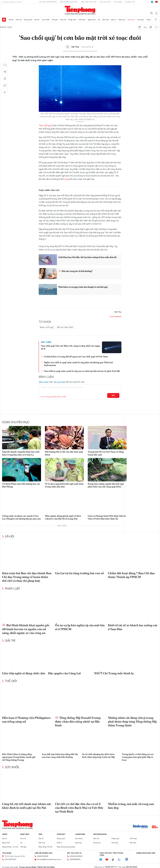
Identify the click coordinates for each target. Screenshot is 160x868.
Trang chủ (4, 20)
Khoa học (131, 20)
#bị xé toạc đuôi (65, 327)
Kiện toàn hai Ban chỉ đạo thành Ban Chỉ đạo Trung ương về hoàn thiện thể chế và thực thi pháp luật (27, 577)
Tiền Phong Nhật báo (69, 2)
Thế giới (55, 20)
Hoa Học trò (105, 2)
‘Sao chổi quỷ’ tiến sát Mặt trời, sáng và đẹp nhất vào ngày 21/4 (70, 347)
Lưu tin (5, 79)
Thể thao (82, 20)
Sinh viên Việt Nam (89, 2)
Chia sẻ (5, 72)
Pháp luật (72, 20)
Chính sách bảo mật (146, 853)
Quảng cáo (130, 2)
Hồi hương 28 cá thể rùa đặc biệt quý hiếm (64, 453)
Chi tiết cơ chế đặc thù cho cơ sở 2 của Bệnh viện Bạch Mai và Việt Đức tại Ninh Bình (79, 808)
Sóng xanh (28, 20)
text (145, 27)
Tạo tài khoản (60, 382)
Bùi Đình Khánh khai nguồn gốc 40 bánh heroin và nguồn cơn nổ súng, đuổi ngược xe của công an (26, 629)
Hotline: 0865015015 (48, 2)
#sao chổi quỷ (47, 327)
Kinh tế (19, 20)
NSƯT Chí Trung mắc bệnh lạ (114, 673)
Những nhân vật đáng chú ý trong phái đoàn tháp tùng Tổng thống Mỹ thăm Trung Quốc (132, 721)
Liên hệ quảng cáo (43, 853)
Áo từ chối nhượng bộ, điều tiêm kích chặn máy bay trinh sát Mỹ (98, 756)
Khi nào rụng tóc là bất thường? (76, 271)
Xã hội (11, 20)
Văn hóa (105, 20)
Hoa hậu (141, 20)
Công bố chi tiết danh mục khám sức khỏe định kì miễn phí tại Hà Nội (27, 806)
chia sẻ (140, 27)
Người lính (92, 20)
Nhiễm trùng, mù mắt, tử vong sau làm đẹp (131, 806)
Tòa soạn (118, 2)
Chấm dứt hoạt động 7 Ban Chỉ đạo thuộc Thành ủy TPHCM (131, 575)
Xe (99, 20)
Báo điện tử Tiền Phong (80, 10)
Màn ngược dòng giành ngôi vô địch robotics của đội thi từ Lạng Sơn (63, 517)
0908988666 (75, 859)
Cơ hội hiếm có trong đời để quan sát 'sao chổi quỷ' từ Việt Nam (76, 357)
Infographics (100, 834)
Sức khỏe (46, 20)
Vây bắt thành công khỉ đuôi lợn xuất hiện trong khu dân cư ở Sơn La (21, 453)
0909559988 (43, 856)
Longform (80, 834)
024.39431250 (11, 859)
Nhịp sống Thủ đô (45, 847)
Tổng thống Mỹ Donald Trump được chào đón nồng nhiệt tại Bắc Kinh (78, 721)
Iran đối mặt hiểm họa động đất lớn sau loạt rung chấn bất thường (60, 756)
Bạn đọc (133, 843)
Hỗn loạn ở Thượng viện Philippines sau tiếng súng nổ (26, 720)
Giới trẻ (63, 20)
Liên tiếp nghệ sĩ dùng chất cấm (24, 673)
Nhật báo (25, 834)
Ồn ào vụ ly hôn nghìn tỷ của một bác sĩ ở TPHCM (80, 627)
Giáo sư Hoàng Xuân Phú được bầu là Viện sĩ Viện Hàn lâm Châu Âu (107, 517)
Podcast (61, 834)
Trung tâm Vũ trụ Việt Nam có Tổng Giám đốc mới (106, 453)
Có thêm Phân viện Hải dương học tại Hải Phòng (21, 485)
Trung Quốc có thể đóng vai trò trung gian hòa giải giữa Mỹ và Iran (138, 757)
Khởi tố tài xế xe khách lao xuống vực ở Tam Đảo (133, 627)
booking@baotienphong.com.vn (49, 859)
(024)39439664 (76, 856)
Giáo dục (122, 20)
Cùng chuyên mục (16, 422)
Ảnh (40, 834)
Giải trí (114, 20)
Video (149, 20)
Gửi (113, 395)
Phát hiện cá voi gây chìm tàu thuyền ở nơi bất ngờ (83, 287)
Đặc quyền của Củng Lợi (64, 673)
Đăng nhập (43, 382)
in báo (151, 27)
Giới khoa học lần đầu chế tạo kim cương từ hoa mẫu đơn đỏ (88, 257)
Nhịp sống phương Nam (66, 847)
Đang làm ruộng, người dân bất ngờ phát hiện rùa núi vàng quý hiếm (106, 485)
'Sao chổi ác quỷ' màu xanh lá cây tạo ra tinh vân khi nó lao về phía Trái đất (82, 371)
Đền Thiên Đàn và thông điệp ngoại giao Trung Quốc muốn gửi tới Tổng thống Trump (19, 757)
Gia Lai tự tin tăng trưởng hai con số (79, 573)
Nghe (5, 65)
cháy (67, 179)
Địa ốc (37, 20)
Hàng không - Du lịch (10, 847)
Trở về (5, 92)
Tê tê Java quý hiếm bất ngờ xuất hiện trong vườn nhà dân (64, 485)
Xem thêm (156, 20)
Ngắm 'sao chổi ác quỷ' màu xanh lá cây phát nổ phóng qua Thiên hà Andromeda (78, 364)
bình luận (156, 27)
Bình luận (5, 85)
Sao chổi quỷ (45, 125)
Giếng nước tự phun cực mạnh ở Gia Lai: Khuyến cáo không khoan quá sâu (21, 517)
